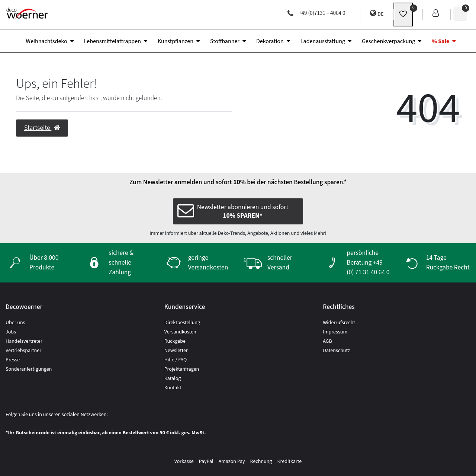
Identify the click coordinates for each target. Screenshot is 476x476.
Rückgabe (175, 341)
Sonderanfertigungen (29, 369)
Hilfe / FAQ (176, 360)
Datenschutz (336, 351)
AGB (327, 341)
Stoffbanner (225, 41)
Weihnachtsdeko (47, 41)
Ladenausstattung (323, 41)
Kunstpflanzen (176, 41)
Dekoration (270, 41)
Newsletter (176, 351)
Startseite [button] (42, 128)
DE (377, 14)
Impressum (335, 332)
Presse (13, 360)
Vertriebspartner (23, 351)
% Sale (440, 41)
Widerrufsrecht (339, 323)
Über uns (15, 323)
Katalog (173, 378)
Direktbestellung (182, 323)
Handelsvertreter (24, 341)
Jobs (11, 332)
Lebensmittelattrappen (112, 41)
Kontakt (173, 388)
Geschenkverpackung (388, 41)
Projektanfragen (182, 369)
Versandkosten (180, 332)
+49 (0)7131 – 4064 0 (316, 13)
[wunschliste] (403, 15)
